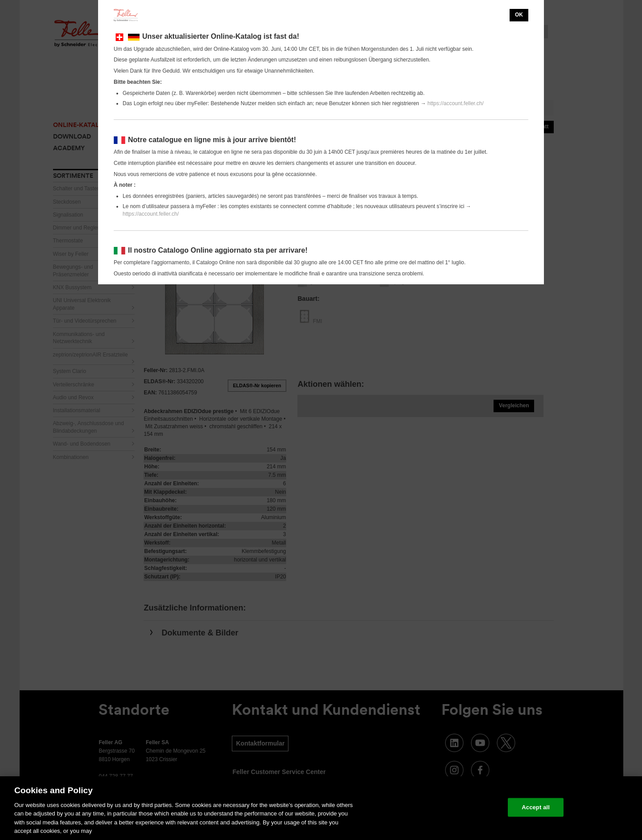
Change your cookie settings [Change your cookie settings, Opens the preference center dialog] (459, 807)
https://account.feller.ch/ (456, 103)
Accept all (536, 807)
